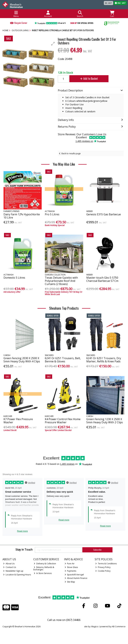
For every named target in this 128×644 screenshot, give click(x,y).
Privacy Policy (103, 567)
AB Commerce (119, 627)
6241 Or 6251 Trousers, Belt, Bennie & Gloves (63, 360)
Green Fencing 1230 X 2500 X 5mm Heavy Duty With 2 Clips (105, 421)
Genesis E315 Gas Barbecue (104, 214)
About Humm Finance (76, 578)
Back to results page (71, 153)
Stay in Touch (24, 550)
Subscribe (97, 550)
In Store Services (43, 573)
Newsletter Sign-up (13, 571)
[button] (53, 44)
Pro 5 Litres (52, 214)
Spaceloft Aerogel (74, 575)
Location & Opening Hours (17, 575)
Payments (70, 571)
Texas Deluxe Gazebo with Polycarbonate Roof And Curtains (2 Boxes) (61, 281)
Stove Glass (71, 567)
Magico (95, 627)
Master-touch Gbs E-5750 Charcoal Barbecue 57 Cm (102, 279)
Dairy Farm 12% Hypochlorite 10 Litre (22, 216)
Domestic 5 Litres (14, 278)
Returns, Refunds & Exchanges (44, 568)
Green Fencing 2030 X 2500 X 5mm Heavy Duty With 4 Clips (22, 360)
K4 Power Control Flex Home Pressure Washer (63, 421)
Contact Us (10, 567)
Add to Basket (89, 79)
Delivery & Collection (45, 564)
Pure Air (70, 564)
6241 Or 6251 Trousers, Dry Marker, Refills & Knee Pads (104, 360)
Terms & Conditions (106, 564)
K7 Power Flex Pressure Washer (18, 421)
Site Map (70, 582)
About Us (9, 564)
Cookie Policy (103, 571)
